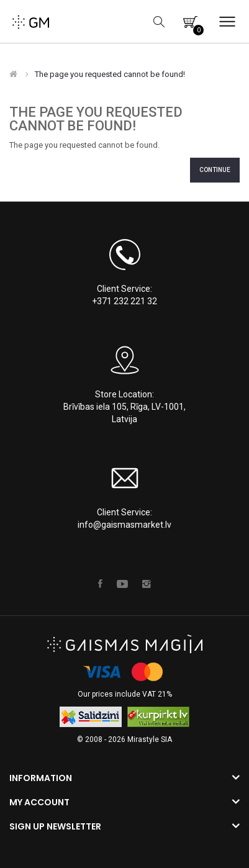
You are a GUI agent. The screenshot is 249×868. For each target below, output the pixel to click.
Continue (215, 170)
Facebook (100, 584)
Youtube (122, 584)
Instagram (147, 584)
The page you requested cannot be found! (110, 74)
